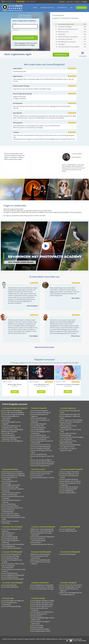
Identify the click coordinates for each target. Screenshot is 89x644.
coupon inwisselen (41, 639)
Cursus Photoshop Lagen (10, 487)
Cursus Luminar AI (37, 476)
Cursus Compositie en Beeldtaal (13, 430)
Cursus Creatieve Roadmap (69, 479)
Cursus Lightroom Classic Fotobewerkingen (68, 434)
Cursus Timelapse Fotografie (40, 449)
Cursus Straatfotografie (39, 418)
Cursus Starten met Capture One (42, 603)
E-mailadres (16, 30)
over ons (70, 2)
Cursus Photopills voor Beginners (13, 601)
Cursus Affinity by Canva (39, 614)
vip (71, 8)
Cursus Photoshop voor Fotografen (14, 476)
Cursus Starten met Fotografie (12, 411)
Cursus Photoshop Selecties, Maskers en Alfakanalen (11, 494)
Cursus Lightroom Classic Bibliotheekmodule (68, 442)
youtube (65, 639)
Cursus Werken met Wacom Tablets (43, 601)
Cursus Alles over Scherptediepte (13, 412)
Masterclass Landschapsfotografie (42, 529)
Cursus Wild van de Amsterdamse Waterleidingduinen (13, 545)
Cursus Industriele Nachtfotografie (42, 464)
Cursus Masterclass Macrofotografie (9, 534)
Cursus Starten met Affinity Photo (42, 612)
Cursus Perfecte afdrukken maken (42, 604)
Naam (14, 24)
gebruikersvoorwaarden (75, 639)
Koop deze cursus (61, 55)
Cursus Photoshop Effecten (11, 515)
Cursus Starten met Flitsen (11, 556)
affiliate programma (52, 639)
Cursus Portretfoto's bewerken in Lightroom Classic (71, 423)
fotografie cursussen (47, 8)
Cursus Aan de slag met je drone (42, 606)
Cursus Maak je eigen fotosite (41, 631)
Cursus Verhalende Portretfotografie (8, 567)
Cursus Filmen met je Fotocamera (71, 585)
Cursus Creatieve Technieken (70, 472)
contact (77, 2)
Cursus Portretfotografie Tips (12, 554)
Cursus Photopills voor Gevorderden (10, 604)
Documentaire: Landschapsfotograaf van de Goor (42, 543)
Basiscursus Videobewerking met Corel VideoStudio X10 (71, 594)
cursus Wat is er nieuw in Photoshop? (68, 384)
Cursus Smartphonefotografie (41, 447)
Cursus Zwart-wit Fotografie (69, 487)
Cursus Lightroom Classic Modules (71, 420)
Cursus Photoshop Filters (10, 506)
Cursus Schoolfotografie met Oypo (42, 589)
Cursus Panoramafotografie (40, 437)
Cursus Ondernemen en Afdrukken (43, 587)
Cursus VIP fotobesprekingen (12, 606)
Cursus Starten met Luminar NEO (42, 472)
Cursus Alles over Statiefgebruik (12, 441)
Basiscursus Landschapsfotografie (42, 531)
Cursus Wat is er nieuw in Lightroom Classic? (68, 449)
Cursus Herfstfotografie (10, 537)
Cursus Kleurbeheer (38, 430)
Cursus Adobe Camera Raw (11, 485)
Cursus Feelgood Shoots (10, 577)
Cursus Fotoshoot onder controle (13, 564)
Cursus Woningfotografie (10, 587)
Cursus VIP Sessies (37, 625)
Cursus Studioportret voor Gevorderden (40, 557)
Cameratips (6, 420)
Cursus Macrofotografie (10, 539)
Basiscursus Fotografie (10, 431)
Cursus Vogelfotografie (68, 529)
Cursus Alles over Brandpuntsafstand (9, 434)
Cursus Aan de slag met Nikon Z (41, 460)
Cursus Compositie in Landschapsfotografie (38, 540)
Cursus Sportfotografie (39, 424)
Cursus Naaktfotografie (10, 573)
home (35, 8)
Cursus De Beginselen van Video (71, 587)
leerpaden (32, 639)
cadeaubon (21, 639)
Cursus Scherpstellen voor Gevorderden (11, 417)
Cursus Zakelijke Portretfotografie (13, 575)
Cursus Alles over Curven (10, 514)
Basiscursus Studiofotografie (41, 560)
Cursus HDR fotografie (38, 435)
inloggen (84, 2)
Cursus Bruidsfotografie (68, 554)
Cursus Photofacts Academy (40, 629)
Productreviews (36, 616)
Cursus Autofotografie (9, 585)
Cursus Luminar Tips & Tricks (41, 474)
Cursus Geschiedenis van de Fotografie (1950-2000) (11, 438)
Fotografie (65, 18)
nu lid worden (82, 8)
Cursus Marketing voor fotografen (42, 585)
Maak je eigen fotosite (15, 385)
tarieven (62, 2)
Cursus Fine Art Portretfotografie (13, 579)
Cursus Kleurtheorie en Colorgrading (10, 478)
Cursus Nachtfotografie (39, 439)
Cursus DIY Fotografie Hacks (40, 466)
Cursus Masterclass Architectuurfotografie (38, 427)
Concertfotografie (58, 15)
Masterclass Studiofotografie (41, 554)
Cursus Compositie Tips (39, 454)
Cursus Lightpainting (67, 491)
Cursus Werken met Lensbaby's (70, 481)
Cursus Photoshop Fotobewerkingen (8, 511)
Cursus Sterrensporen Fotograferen (43, 537)
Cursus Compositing (9, 504)
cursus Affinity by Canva (41, 385)
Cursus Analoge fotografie (69, 489)
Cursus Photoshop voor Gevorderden (10, 482)
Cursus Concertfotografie (39, 411)
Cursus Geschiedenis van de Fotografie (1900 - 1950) (11, 427)
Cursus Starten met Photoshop (12, 472)
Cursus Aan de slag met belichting (13, 414)
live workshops (62, 8)
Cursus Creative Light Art (68, 493)
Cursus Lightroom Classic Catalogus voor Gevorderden (72, 438)
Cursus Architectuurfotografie (41, 412)
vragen (60, 639)
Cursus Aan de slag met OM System (43, 462)
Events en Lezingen (37, 627)
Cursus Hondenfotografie (68, 531)
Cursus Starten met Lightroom (70, 414)
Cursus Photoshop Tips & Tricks (12, 508)
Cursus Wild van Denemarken (12, 548)
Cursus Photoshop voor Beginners (13, 474)
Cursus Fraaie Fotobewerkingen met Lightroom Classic (70, 446)
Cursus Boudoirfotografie (10, 558)
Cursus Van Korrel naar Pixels (41, 445)
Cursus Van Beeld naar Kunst (70, 474)
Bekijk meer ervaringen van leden (44, 347)
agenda (15, 639)
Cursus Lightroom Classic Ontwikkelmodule (68, 427)
